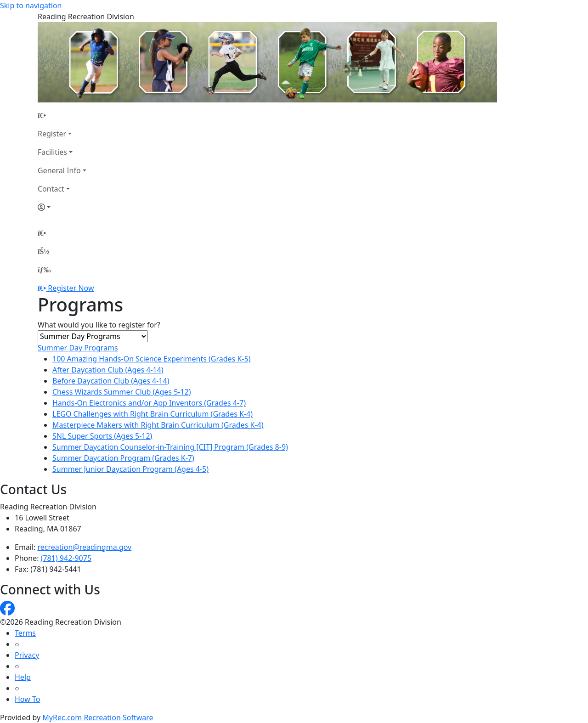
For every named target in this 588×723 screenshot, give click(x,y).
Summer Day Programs (78, 348)
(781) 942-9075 (66, 558)
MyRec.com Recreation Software (98, 717)
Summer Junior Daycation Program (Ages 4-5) (130, 469)
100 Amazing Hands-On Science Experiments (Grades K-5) (151, 359)
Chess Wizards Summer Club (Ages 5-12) (122, 392)
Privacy (27, 655)
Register (52, 134)
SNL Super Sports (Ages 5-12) (102, 436)
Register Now (71, 288)
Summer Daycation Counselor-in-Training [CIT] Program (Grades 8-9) (170, 447)
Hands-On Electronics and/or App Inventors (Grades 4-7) (149, 403)
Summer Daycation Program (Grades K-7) (123, 458)
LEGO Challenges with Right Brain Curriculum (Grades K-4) (153, 414)
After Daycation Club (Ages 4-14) (108, 370)
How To (27, 699)
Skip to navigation (31, 6)
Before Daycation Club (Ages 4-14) (111, 381)
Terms (25, 633)
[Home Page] (62, 115)
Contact (51, 189)
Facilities (52, 152)
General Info (59, 170)
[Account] (62, 207)
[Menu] (44, 270)
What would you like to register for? (99, 325)
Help (23, 677)
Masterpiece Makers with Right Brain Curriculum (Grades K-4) (158, 425)
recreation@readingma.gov (85, 547)
